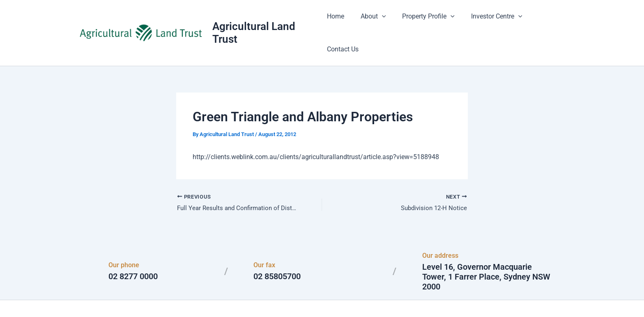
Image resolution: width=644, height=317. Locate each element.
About (375, 21)
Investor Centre (491, 21)
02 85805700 (277, 252)
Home (340, 20)
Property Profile (427, 21)
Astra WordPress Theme (402, 296)
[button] (383, 21)
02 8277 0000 (133, 252)
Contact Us (546, 20)
